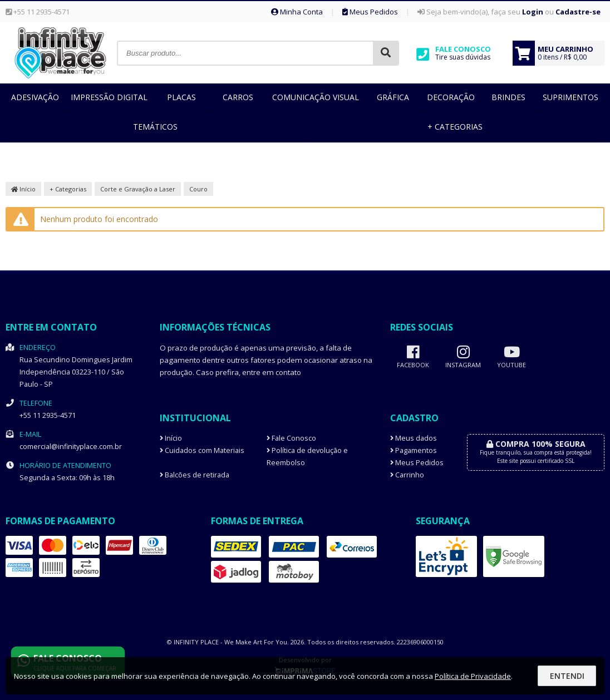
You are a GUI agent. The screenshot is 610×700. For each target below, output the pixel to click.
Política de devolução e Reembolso (307, 457)
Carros (238, 97)
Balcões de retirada (195, 475)
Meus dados (414, 438)
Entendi (567, 676)
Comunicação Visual (316, 97)
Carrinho (407, 475)
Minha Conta (297, 12)
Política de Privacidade (473, 676)
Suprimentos (570, 97)
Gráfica (393, 97)
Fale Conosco (291, 438)
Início (23, 189)
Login (533, 12)
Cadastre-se (578, 12)
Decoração (451, 97)
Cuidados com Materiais (202, 450)
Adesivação (35, 97)
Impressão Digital (109, 97)
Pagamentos (414, 450)
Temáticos (155, 127)
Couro (198, 189)
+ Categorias (455, 127)
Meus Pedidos (370, 12)
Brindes (508, 97)
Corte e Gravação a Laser (138, 189)
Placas (181, 97)
